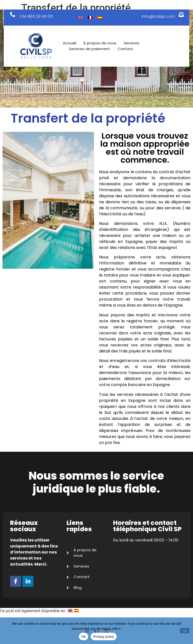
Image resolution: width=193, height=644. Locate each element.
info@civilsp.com (158, 16)
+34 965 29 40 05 (36, 16)
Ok (84, 637)
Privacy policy (104, 637)
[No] (185, 631)
